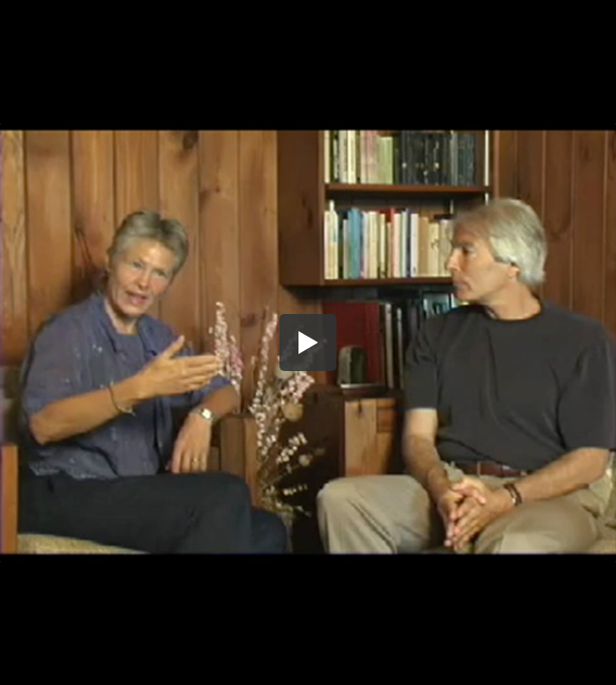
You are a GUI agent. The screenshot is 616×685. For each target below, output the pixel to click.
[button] (308, 342)
